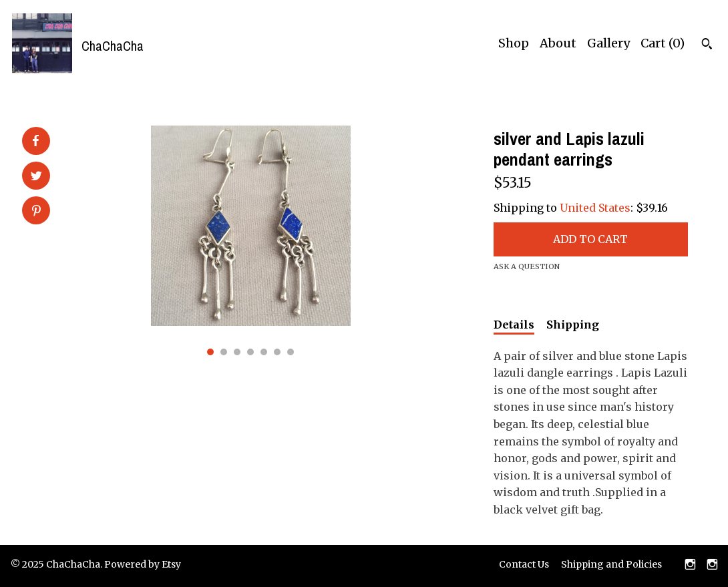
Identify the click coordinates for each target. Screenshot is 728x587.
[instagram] (690, 566)
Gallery (608, 43)
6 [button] (277, 352)
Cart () (663, 43)
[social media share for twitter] (36, 177)
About (558, 43)
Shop (514, 43)
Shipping (573, 325)
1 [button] (210, 352)
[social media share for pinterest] (36, 212)
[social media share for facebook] (35, 141)
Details (514, 325)
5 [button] (264, 352)
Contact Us (524, 564)
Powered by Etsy (143, 564)
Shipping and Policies (611, 564)
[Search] (707, 45)
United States (595, 208)
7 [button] (291, 352)
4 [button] (250, 352)
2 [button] (224, 352)
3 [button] (237, 352)
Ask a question (527, 266)
